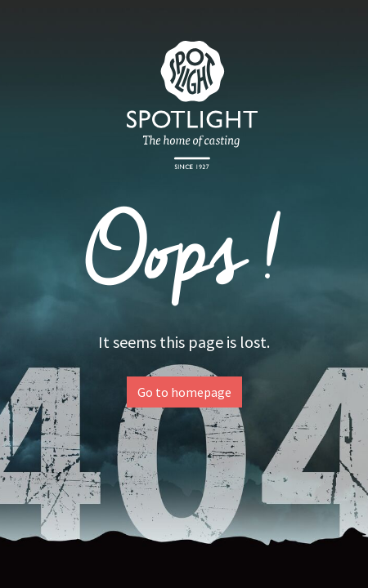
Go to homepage (184, 392)
